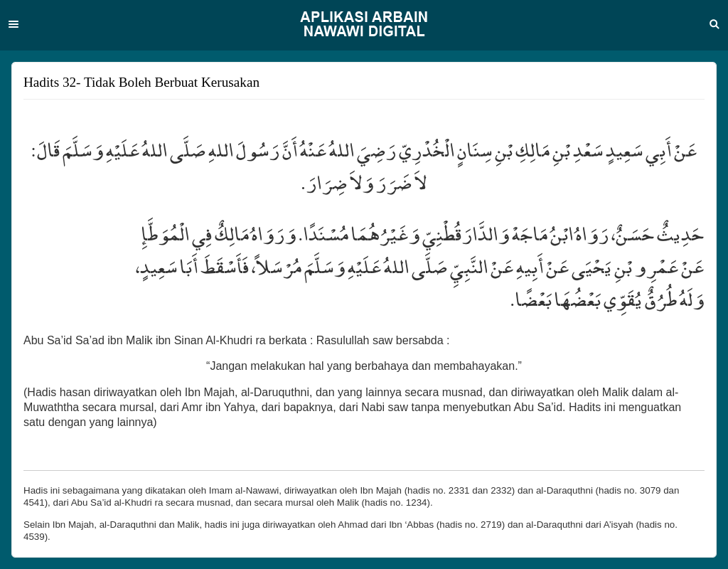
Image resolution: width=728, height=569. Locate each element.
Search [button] (714, 24)
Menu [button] (14, 24)
